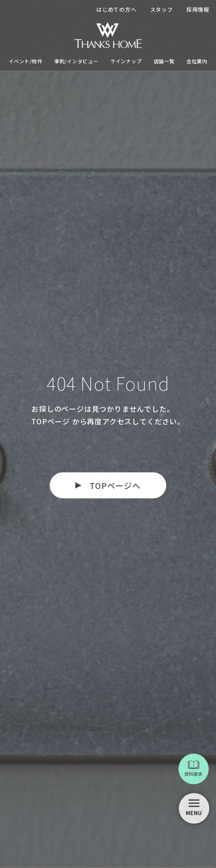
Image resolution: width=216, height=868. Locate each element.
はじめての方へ (117, 9)
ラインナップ (126, 61)
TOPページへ (115, 485)
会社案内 (197, 61)
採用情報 (198, 9)
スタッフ (162, 9)
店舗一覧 (164, 61)
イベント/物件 (26, 61)
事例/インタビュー (76, 61)
